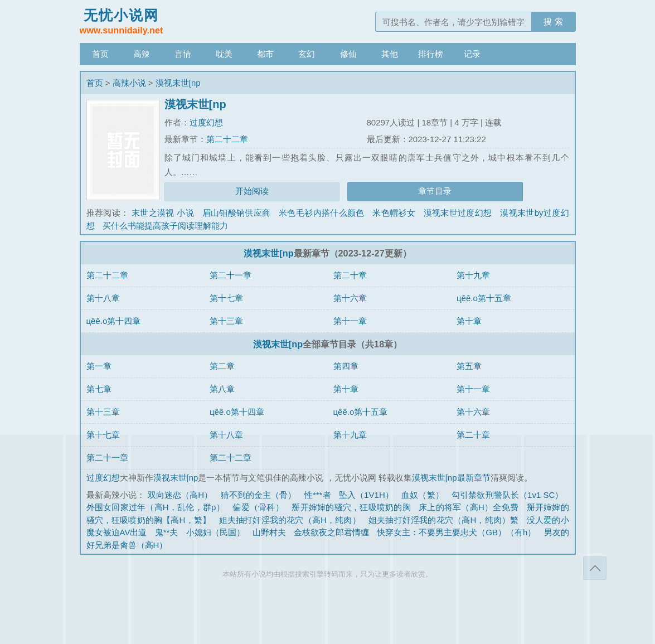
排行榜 (431, 54)
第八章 (222, 389)
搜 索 (553, 21)
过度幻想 (206, 122)
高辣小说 (129, 83)
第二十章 (350, 275)
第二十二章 (227, 139)
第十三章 (226, 321)
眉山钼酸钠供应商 (237, 213)
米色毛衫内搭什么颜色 (322, 213)
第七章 (99, 389)
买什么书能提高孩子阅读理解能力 (165, 226)
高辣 (142, 54)
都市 (265, 54)
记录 (472, 54)
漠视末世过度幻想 (458, 213)
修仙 (348, 54)
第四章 (346, 366)
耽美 (224, 54)
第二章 (222, 366)
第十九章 (473, 275)
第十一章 (350, 321)
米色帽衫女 (394, 213)
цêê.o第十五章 (484, 298)
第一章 (99, 366)
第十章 (469, 321)
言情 (183, 54)
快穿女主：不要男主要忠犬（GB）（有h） (456, 532)
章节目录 (435, 191)
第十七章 (226, 298)
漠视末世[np (178, 83)
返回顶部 (595, 568)
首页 (100, 54)
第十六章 (350, 298)
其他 (390, 54)
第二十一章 (231, 275)
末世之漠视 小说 (163, 213)
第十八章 (103, 298)
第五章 (469, 366)
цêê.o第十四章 (114, 321)
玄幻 (307, 54)
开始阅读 (252, 191)
